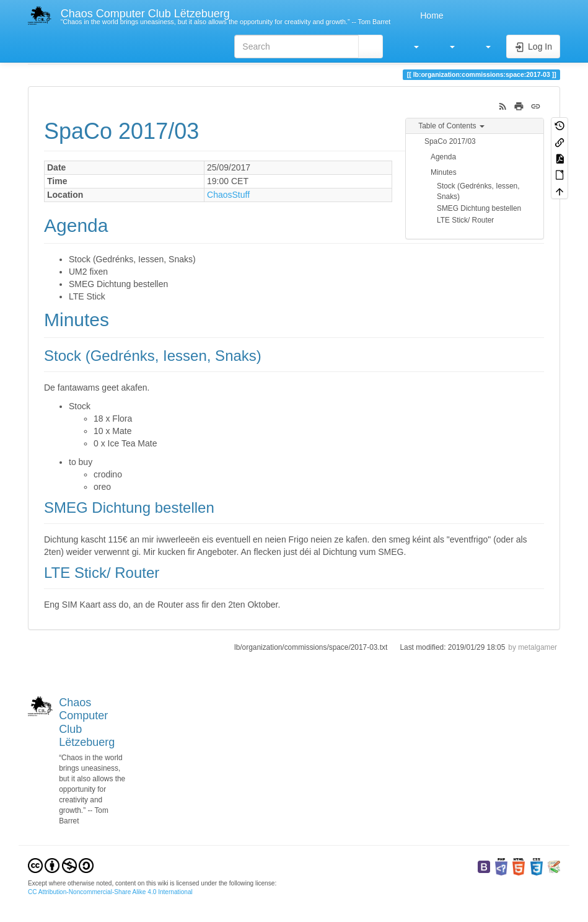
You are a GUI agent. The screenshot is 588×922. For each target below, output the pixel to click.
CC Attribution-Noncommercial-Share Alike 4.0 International (110, 892)
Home (430, 16)
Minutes (444, 172)
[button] (410, 47)
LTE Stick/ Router (465, 220)
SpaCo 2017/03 (450, 141)
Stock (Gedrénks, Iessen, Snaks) (478, 191)
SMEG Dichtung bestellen (479, 208)
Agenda (443, 157)
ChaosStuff (228, 195)
